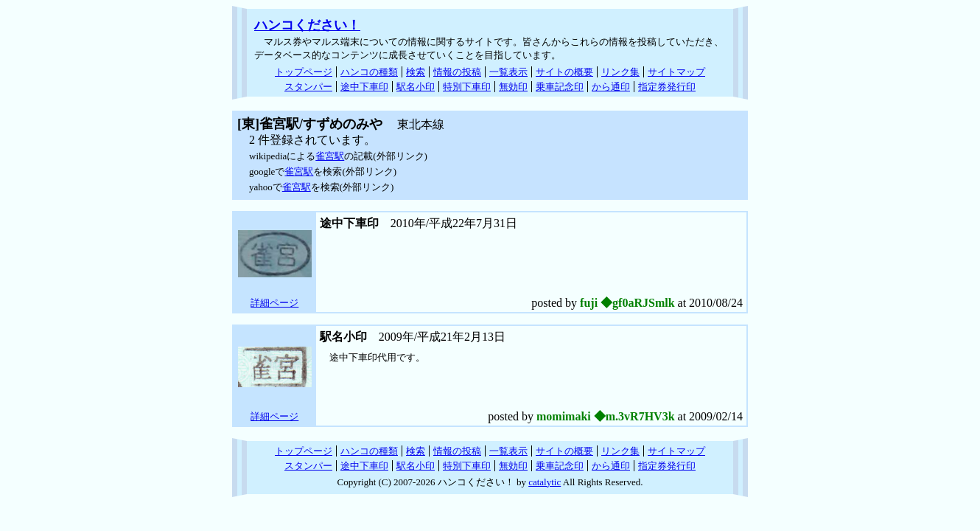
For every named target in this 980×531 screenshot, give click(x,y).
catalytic (545, 482)
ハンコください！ (307, 25)
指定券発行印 (667, 87)
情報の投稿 (457, 72)
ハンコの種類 (369, 72)
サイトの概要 (564, 72)
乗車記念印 (560, 87)
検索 (416, 72)
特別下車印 (467, 87)
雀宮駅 (330, 156)
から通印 (611, 87)
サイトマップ (676, 72)
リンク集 (620, 72)
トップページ (304, 72)
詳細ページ (274, 303)
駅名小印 (416, 87)
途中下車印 (364, 87)
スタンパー (308, 87)
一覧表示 (508, 72)
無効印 (513, 87)
